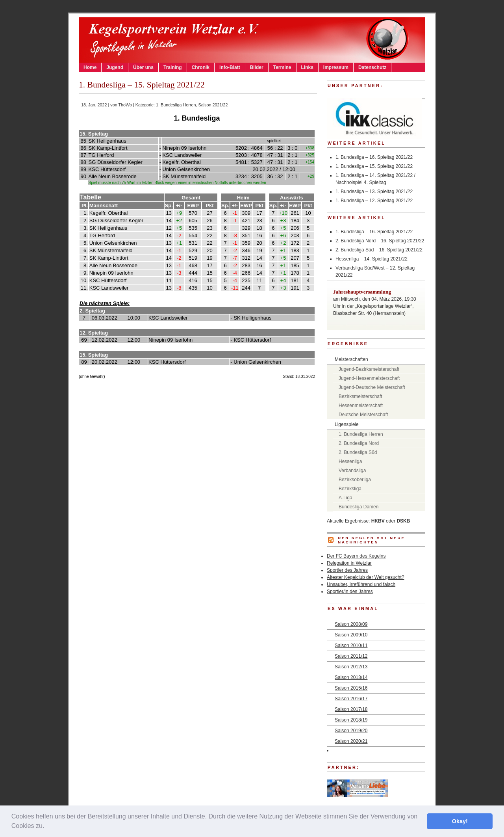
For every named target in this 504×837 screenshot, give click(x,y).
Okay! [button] (460, 821)
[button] (47, 827)
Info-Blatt (230, 67)
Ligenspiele (347, 424)
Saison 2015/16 (351, 688)
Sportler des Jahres (347, 570)
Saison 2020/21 (351, 741)
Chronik (201, 67)
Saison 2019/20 (351, 731)
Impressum (336, 67)
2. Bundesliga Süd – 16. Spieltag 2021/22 (379, 250)
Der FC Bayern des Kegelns (356, 556)
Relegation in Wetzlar (349, 563)
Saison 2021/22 (213, 105)
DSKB (403, 521)
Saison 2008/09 (351, 624)
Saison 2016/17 (351, 699)
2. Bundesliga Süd (358, 452)
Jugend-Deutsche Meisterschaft (372, 387)
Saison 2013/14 (351, 677)
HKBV (378, 521)
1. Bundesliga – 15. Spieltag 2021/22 (374, 166)
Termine (282, 67)
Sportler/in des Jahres (350, 591)
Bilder (257, 67)
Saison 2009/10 (351, 635)
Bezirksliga (350, 489)
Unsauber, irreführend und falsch (361, 584)
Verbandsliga (352, 471)
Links (307, 67)
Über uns (143, 67)
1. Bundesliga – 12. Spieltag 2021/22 (374, 201)
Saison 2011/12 (351, 656)
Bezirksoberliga (355, 480)
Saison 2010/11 (351, 645)
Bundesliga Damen (359, 507)
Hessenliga (350, 461)
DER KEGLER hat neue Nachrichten (372, 540)
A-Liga (346, 498)
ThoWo (125, 105)
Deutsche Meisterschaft (363, 415)
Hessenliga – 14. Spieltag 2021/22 (372, 259)
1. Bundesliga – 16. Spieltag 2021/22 (374, 157)
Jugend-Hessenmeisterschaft (369, 378)
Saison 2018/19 (351, 720)
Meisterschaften (351, 359)
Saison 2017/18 (351, 709)
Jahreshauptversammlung (362, 292)
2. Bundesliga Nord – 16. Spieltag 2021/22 (380, 241)
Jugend (115, 67)
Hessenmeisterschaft (361, 405)
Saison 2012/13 (351, 667)
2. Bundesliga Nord (359, 443)
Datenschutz (372, 67)
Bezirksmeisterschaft (360, 396)
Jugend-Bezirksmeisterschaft (369, 369)
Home (90, 67)
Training (173, 67)
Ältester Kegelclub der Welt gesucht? (366, 577)
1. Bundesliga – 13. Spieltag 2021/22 (374, 192)
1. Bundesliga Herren (176, 105)
